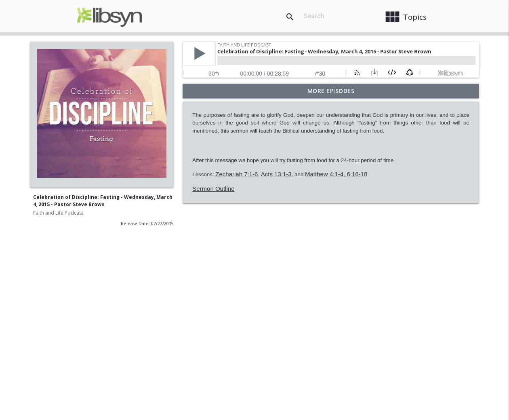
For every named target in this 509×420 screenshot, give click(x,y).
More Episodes (331, 91)
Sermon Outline (213, 189)
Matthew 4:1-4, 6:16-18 (336, 174)
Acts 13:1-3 (276, 174)
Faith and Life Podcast (58, 213)
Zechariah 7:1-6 (237, 174)
